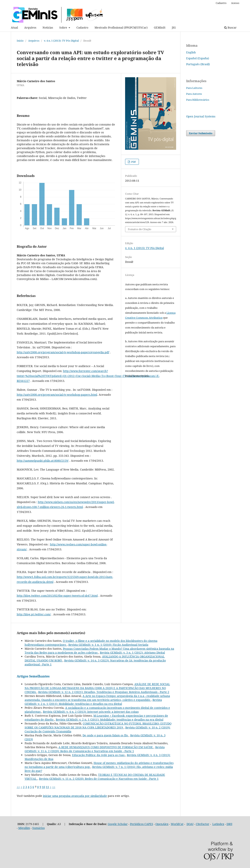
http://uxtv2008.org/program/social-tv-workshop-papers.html (57, 395)
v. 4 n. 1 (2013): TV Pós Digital (61, 41)
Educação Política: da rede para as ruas (99, 755)
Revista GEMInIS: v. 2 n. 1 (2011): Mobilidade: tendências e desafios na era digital (93, 702)
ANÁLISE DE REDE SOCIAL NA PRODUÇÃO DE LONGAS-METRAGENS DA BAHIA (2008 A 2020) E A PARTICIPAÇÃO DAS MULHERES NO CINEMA (97, 688)
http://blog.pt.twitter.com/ (34, 614)
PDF (133, 162)
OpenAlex (162, 824)
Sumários (39, 828)
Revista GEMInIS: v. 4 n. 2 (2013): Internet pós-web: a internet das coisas (91, 712)
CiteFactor (203, 824)
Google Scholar (118, 824)
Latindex (218, 824)
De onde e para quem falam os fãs (106, 735)
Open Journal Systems (201, 116)
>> (54, 787)
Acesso (235, 3)
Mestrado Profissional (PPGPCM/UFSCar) (121, 27)
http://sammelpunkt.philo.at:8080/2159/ (43, 461)
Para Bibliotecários (198, 100)
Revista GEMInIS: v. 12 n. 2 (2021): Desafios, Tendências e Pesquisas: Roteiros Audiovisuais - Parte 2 (104, 692)
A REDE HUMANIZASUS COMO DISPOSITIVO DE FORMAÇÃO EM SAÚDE (106, 747)
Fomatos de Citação (140, 229)
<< (18, 787)
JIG (174, 27)
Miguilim (24, 828)
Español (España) (198, 58)
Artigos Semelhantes (33, 676)
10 (44, 787)
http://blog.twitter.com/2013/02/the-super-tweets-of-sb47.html (57, 596)
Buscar (230, 27)
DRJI (229, 824)
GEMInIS (160, 27)
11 (47, 787)
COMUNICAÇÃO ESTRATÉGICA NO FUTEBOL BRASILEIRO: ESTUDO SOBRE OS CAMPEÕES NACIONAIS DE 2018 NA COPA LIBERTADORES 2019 (98, 725)
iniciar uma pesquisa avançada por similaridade (75, 796)
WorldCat (177, 824)
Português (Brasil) (198, 64)
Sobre (64, 27)
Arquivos (30, 27)
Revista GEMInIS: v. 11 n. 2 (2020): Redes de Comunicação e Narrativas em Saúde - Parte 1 (95, 749)
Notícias (48, 27)
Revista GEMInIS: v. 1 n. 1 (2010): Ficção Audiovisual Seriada (108, 645)
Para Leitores (194, 88)
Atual (14, 27)
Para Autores (194, 94)
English (191, 52)
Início (20, 41)
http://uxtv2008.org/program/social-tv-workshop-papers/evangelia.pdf (63, 352)
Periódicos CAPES (142, 824)
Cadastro (82, 27)
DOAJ (190, 824)
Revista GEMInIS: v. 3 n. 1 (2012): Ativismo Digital (132, 653)
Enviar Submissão (201, 133)
